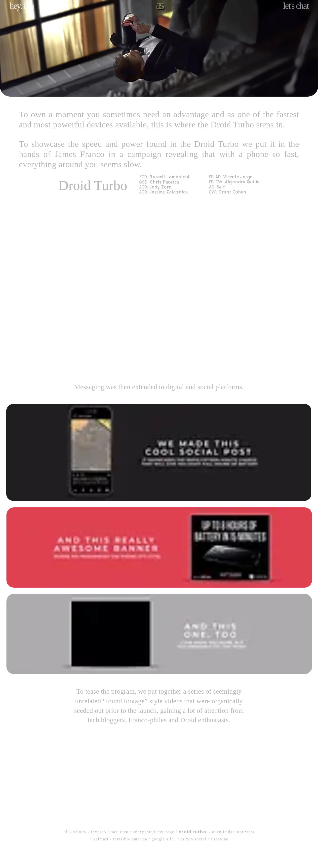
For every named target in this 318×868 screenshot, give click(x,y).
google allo (163, 839)
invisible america (130, 839)
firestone (219, 839)
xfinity (80, 832)
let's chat (296, 6)
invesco (99, 832)
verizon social (192, 839)
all (66, 832)
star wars (245, 832)
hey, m (22, 6)
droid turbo (193, 832)
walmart (101, 839)
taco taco (119, 832)
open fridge (224, 832)
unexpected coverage (154, 832)
